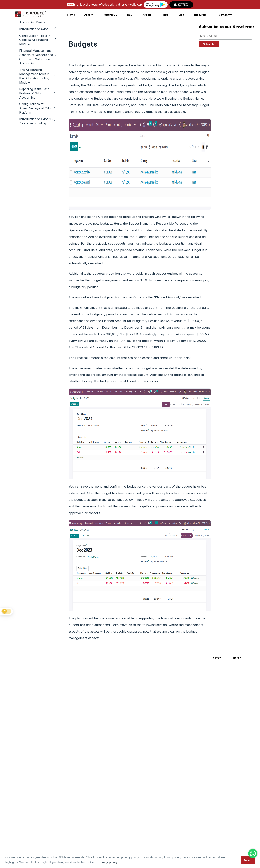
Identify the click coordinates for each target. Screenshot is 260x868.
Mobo (164, 15)
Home (71, 15)
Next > (237, 658)
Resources (200, 15)
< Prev (216, 658)
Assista (147, 15)
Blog (181, 15)
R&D (130, 15)
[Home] (30, 15)
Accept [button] (248, 860)
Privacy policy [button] (108, 862)
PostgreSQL (110, 15)
